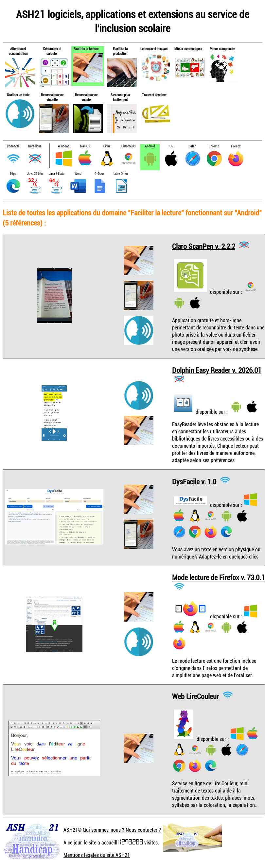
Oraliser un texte (18, 95)
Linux (107, 146)
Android (150, 146)
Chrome (214, 146)
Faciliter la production (120, 51)
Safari (193, 146)
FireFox (236, 146)
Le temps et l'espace (154, 49)
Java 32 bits (35, 174)
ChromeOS (128, 146)
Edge (13, 174)
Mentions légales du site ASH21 (97, 855)
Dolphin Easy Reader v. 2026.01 (217, 370)
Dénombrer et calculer (52, 51)
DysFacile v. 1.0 (194, 481)
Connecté (13, 146)
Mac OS (85, 146)
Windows (64, 146)
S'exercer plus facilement (120, 97)
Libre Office (121, 174)
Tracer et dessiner (154, 95)
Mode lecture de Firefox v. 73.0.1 (218, 577)
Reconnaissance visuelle (52, 97)
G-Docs (99, 174)
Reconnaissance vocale (86, 97)
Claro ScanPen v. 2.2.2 (204, 246)
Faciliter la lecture (86, 49)
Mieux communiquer (188, 49)
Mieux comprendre (222, 49)
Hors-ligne (35, 146)
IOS (171, 146)
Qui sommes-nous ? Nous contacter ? (122, 830)
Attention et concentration (18, 51)
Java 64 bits (56, 174)
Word (78, 174)
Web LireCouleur (195, 696)
